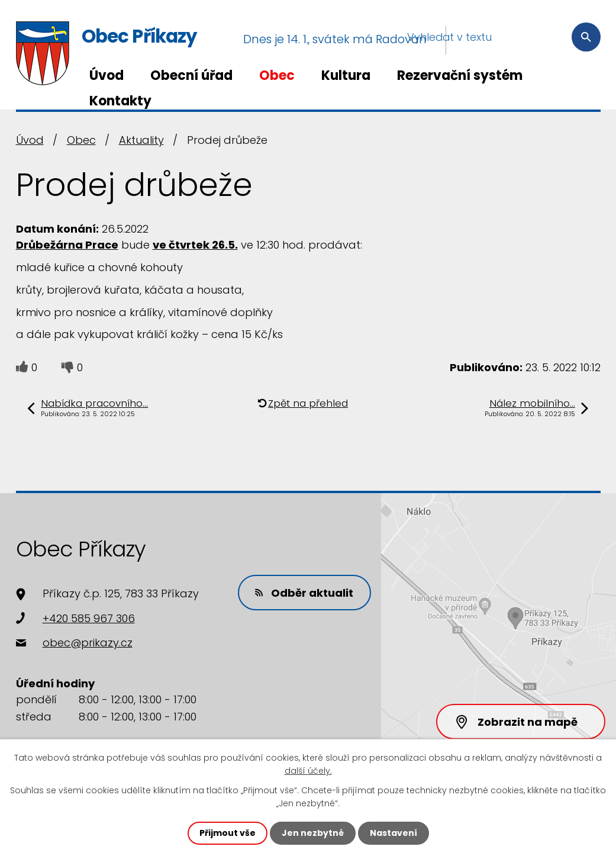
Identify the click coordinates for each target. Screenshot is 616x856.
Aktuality (141, 140)
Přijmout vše (228, 833)
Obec (277, 75)
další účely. (308, 771)
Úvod (107, 75)
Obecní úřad (191, 75)
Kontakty (120, 101)
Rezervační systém (460, 75)
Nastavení (394, 833)
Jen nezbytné (313, 833)
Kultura (346, 75)
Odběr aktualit (305, 593)
